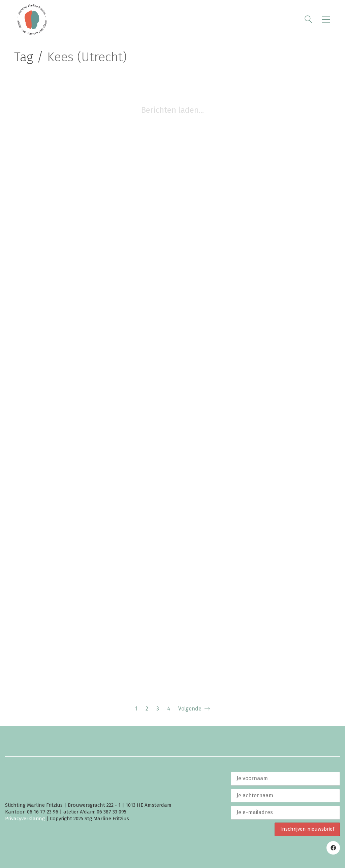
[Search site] (308, 20)
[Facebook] (333, 848)
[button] (326, 20)
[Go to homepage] (32, 20)
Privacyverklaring (25, 819)
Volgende (194, 709)
